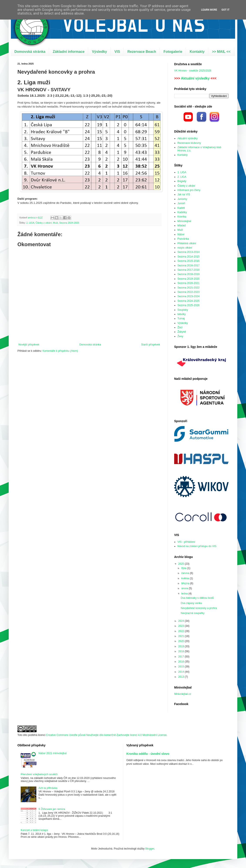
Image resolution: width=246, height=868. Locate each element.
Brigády (182, 181)
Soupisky (183, 310)
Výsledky (99, 52)
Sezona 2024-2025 (69, 223)
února (185, 588)
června (186, 573)
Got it (225, 10)
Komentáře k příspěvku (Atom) (60, 351)
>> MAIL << (221, 52)
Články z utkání (44, 223)
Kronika (182, 217)
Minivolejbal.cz (183, 694)
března (186, 583)
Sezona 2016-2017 (188, 266)
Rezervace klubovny (189, 143)
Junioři (181, 203)
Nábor (181, 234)
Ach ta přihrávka (48, 788)
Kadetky (182, 212)
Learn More (209, 10)
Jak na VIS (184, 194)
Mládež (182, 226)
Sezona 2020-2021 (188, 283)
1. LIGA (182, 172)
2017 (182, 657)
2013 (182, 677)
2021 (182, 636)
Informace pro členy (189, 190)
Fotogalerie (173, 52)
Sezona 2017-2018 (188, 270)
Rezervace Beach (142, 52)
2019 (182, 646)
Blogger (150, 849)
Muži (55, 223)
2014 (182, 672)
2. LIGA (30, 223)
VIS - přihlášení (186, 542)
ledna (185, 594)
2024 (182, 621)
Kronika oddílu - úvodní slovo (148, 754)
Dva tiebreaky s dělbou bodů (197, 598)
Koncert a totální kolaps (34, 830)
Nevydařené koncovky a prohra (199, 608)
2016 (182, 662)
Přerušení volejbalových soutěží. (40, 774)
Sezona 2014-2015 (188, 257)
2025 (182, 564)
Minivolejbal (184, 221)
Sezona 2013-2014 (188, 252)
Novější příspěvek (29, 345)
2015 (182, 667)
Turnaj (181, 319)
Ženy (180, 336)
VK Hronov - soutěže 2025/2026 (193, 71)
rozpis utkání (185, 248)
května (186, 578)
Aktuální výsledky (195, 78)
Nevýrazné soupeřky (193, 613)
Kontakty (197, 52)
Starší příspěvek (151, 345)
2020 (182, 641)
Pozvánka (183, 239)
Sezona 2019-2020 (188, 279)
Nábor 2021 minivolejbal (53, 753)
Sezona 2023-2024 (188, 296)
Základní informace (69, 52)
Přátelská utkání (187, 243)
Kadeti (181, 208)
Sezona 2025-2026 (188, 305)
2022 (182, 631)
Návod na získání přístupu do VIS (197, 546)
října (184, 568)
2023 (182, 626)
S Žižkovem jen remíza (52, 809)
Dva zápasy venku (191, 603)
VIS (117, 52)
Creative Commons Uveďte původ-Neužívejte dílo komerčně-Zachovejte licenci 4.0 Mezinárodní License (106, 735)
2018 (182, 651)
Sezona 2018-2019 (188, 274)
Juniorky (182, 199)
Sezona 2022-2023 (188, 292)
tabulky (182, 314)
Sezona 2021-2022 (188, 288)
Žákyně (182, 332)
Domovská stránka (30, 52)
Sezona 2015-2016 (188, 261)
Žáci (180, 327)
